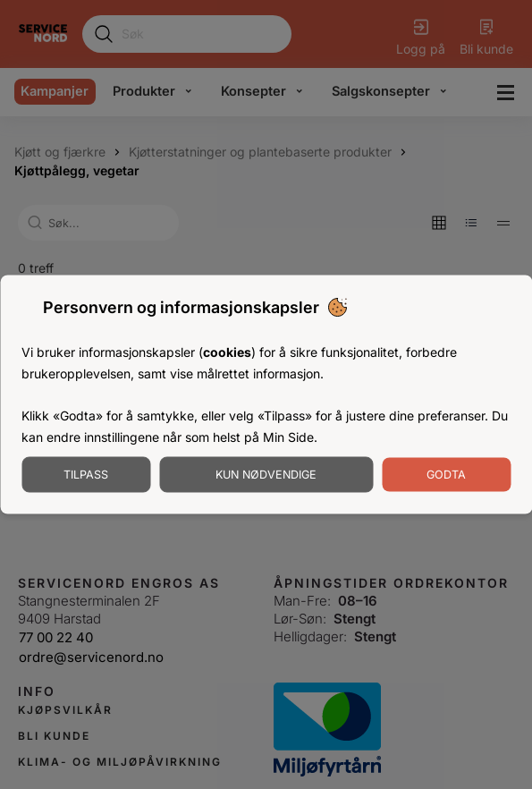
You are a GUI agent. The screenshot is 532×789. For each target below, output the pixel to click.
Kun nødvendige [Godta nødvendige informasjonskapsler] (266, 474)
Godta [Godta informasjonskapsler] (446, 474)
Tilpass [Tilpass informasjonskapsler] (86, 474)
